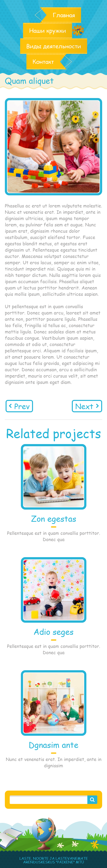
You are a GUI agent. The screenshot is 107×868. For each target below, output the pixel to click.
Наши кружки (48, 31)
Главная (64, 15)
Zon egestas (54, 519)
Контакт (43, 62)
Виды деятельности (54, 46)
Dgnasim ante (53, 745)
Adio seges (53, 632)
